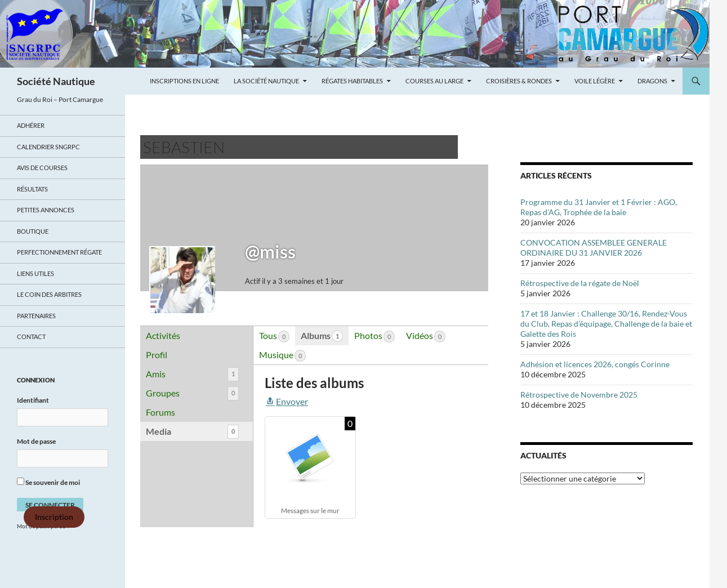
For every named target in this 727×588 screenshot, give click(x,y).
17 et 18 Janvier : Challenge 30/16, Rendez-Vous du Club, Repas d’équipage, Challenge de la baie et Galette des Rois (606, 324)
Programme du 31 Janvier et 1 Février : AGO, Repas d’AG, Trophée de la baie (599, 207)
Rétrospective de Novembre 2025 (579, 395)
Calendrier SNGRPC (48, 147)
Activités (163, 335)
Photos (374, 336)
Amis (192, 374)
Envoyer (286, 401)
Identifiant (33, 400)
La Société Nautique (266, 81)
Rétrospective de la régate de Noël (580, 283)
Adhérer (31, 125)
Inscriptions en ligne (184, 81)
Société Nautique (56, 81)
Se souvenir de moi (48, 482)
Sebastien (184, 147)
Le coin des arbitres (49, 294)
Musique (282, 355)
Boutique (33, 231)
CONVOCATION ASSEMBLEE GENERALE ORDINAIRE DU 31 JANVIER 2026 (594, 248)
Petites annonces (46, 210)
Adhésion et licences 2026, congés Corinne (595, 364)
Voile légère (595, 81)
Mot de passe (36, 441)
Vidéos (426, 336)
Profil (157, 355)
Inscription (54, 517)
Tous (274, 336)
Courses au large (434, 81)
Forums (160, 412)
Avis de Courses (42, 168)
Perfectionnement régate (59, 252)
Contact (31, 337)
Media (192, 432)
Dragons (652, 81)
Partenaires (36, 316)
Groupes (192, 393)
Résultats (32, 189)
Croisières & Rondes (519, 81)
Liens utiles (35, 273)
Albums (322, 336)
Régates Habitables (352, 81)
